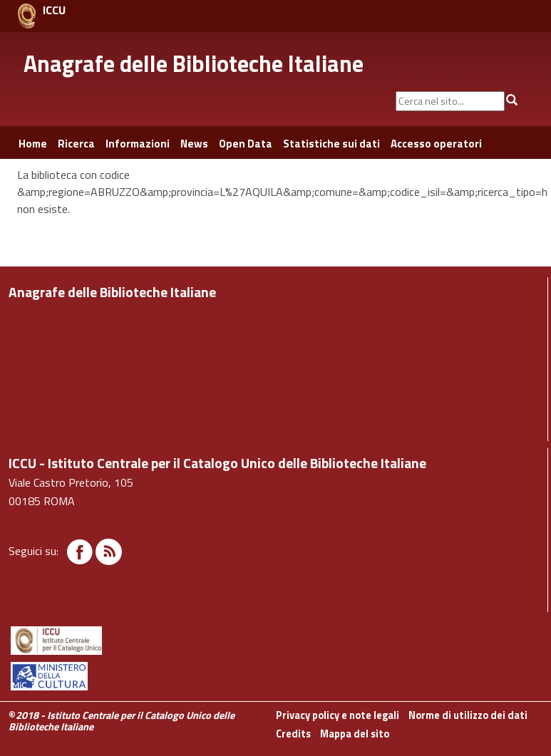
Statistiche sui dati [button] (331, 144)
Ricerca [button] (76, 144)
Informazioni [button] (138, 144)
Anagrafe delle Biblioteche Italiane (194, 63)
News (194, 144)
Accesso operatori (436, 144)
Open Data (246, 144)
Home (33, 144)
